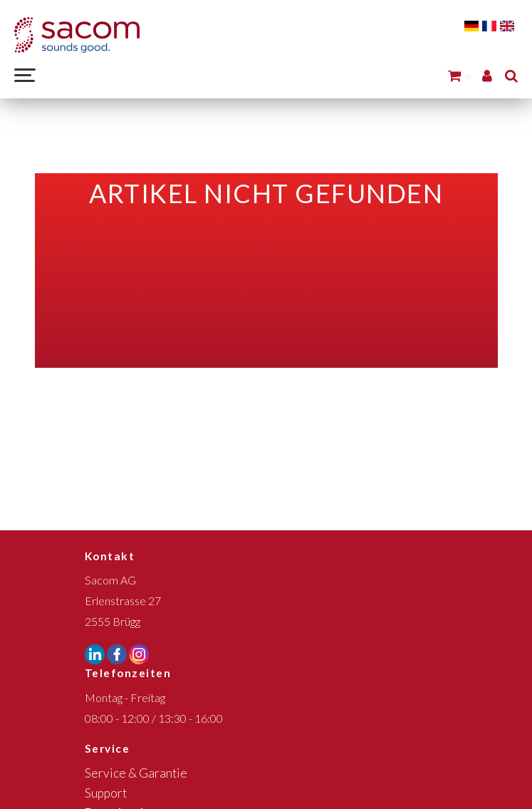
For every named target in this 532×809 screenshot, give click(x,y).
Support (106, 793)
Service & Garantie (136, 773)
